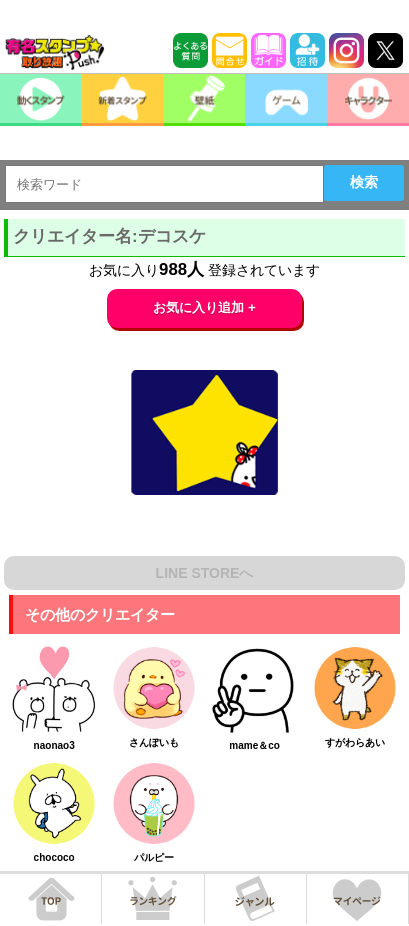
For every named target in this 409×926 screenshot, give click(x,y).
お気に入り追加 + (204, 307)
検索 (364, 182)
